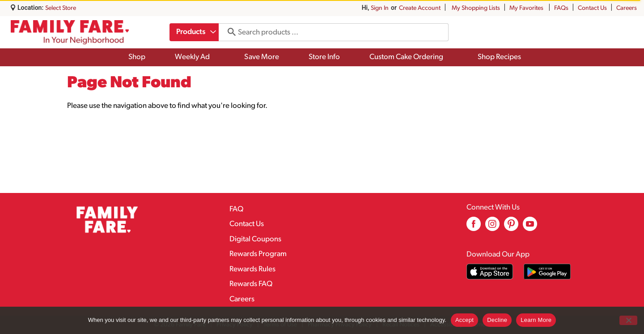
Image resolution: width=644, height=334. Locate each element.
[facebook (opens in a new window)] (474, 227)
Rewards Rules (252, 269)
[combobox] (194, 32)
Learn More (536, 320)
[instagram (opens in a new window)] (492, 227)
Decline (497, 320)
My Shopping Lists (476, 8)
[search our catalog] (229, 32)
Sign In (380, 8)
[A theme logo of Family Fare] (70, 32)
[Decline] (628, 320)
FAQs (561, 8)
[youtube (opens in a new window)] (530, 227)
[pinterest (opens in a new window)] (511, 227)
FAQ (236, 209)
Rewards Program (258, 254)
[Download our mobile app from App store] (490, 272)
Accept (464, 320)
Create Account (420, 8)
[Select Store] (61, 8)
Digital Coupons (255, 239)
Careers (627, 8)
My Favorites (527, 8)
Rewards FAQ (251, 284)
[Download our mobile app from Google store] (547, 272)
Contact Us (592, 8)
